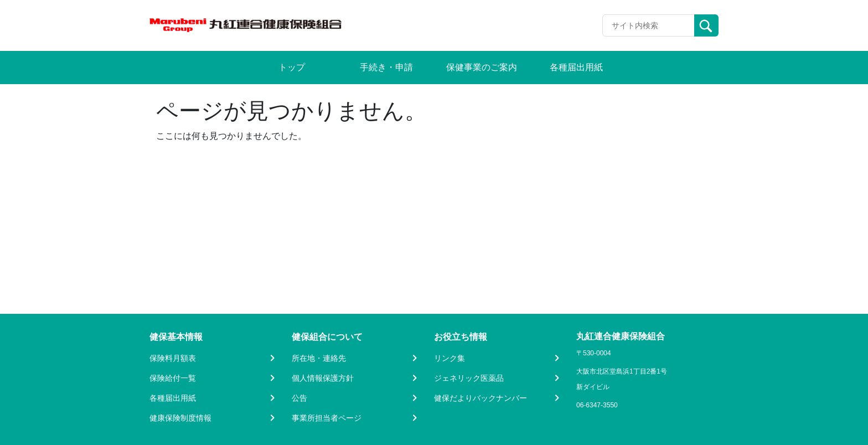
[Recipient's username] (649, 25)
